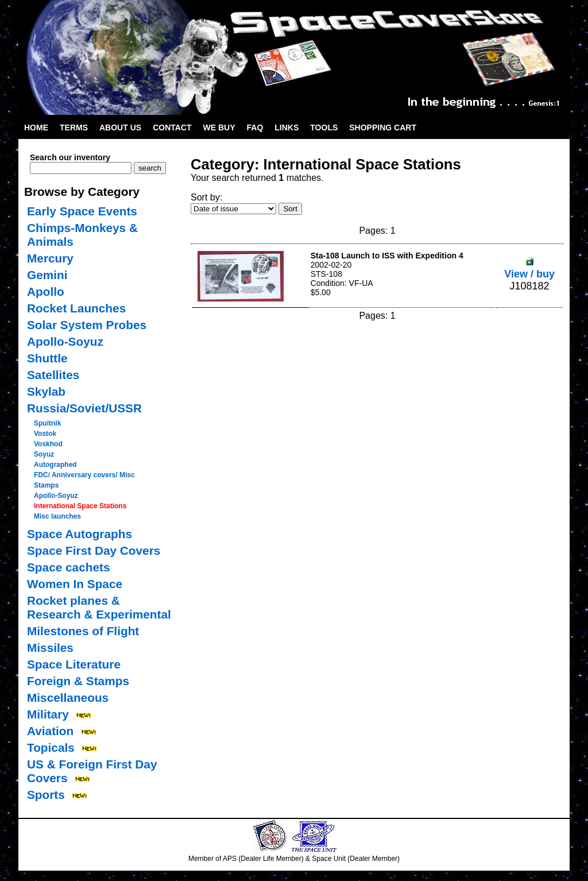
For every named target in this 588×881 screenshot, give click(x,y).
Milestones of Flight (83, 631)
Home (36, 127)
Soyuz (44, 454)
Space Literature (74, 664)
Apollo (46, 291)
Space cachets (69, 567)
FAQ (255, 127)
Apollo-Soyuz (65, 341)
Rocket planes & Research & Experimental (99, 607)
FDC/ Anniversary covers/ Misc (84, 475)
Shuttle (47, 358)
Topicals (51, 747)
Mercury (50, 258)
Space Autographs (80, 534)
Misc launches (57, 516)
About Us (120, 127)
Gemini (47, 275)
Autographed (55, 465)
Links (287, 127)
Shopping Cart (383, 127)
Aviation (50, 731)
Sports (46, 795)
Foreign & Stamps (78, 681)
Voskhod (48, 444)
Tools (324, 127)
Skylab (46, 391)
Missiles (50, 648)
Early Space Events (82, 211)
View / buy (529, 268)
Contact (172, 127)
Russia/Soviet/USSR (84, 408)
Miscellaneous (68, 698)
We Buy (219, 127)
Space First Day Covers (94, 550)
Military (48, 714)
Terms (74, 127)
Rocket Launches (76, 308)
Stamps (46, 485)
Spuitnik (47, 423)
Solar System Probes (87, 325)
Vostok (45, 434)
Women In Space (75, 584)
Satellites (53, 375)
